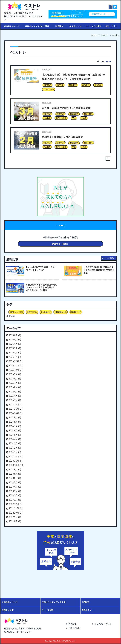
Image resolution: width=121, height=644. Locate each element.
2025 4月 (15, 396)
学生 (74, 118)
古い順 (108, 61)
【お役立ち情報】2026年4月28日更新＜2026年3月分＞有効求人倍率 (99, 270)
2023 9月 (15, 469)
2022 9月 (15, 517)
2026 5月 (15, 339)
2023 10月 (16, 465)
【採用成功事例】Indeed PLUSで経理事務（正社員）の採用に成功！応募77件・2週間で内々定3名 (74, 79)
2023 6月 (15, 478)
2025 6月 (15, 387)
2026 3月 (15, 348)
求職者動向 (74, 114)
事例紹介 (98, 85)
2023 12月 (15, 456)
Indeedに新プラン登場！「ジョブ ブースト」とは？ (41, 269)
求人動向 (47, 118)
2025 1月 (15, 400)
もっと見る (109, 258)
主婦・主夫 (88, 114)
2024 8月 (15, 422)
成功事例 (86, 85)
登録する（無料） (60, 244)
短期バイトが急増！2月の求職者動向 (69, 136)
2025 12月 (15, 361)
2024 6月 (15, 430)
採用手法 (60, 85)
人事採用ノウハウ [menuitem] (11, 26)
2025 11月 (15, 365)
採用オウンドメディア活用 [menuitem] (37, 26)
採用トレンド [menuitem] (75, 26)
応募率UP (73, 85)
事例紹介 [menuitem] (59, 26)
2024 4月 (15, 439)
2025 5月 (15, 391)
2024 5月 (15, 435)
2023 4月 (15, 487)
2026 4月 (15, 344)
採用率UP (47, 85)
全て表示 (11, 316)
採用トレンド (61, 118)
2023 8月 (15, 474)
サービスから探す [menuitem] (94, 26)
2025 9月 (15, 374)
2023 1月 (15, 500)
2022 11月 (15, 508)
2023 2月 (15, 495)
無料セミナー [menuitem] (112, 26)
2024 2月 (15, 448)
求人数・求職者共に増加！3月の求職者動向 (74, 108)
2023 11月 (15, 461)
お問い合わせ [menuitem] (74, 628)
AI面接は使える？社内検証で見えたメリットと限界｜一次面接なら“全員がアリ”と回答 (42, 287)
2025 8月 (15, 378)
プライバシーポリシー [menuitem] (105, 623)
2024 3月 (15, 443)
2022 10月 (15, 513)
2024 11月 (15, 409)
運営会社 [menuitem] (72, 623)
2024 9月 (15, 417)
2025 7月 (15, 383)
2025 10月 (15, 370)
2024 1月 (15, 452)
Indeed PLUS (49, 89)
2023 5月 (15, 482)
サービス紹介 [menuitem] (48, 610)
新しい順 (101, 61)
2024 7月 (15, 426)
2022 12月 (15, 504)
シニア (84, 118)
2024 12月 (15, 404)
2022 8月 (15, 521)
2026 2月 (15, 352)
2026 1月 (15, 357)
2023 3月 (15, 491)
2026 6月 (15, 335)
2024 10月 (15, 413)
